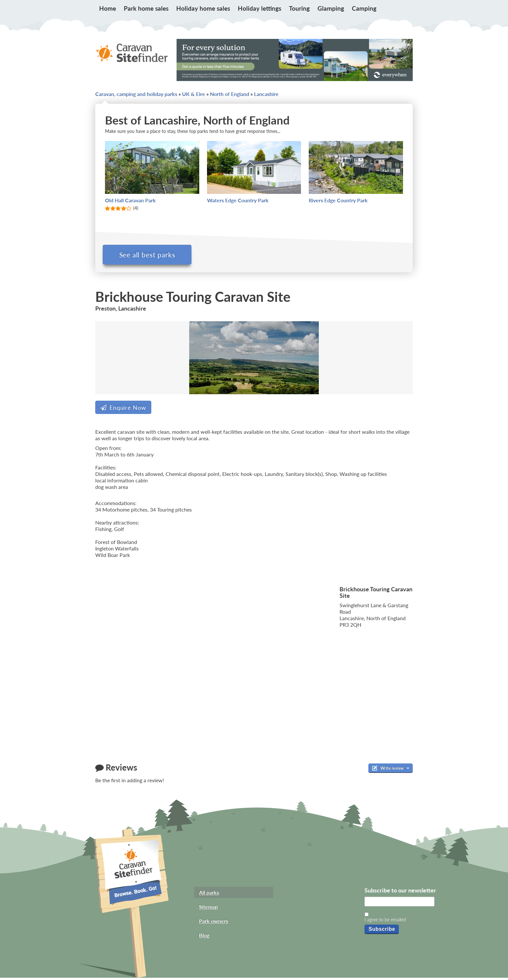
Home (108, 8)
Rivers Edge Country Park (338, 200)
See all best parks (150, 255)
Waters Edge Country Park (238, 200)
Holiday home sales (203, 8)
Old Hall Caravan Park (130, 200)
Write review (391, 770)
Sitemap (208, 909)
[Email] (399, 904)
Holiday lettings (260, 8)
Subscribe (382, 931)
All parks (209, 895)
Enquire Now (123, 409)
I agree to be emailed (385, 921)
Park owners (214, 923)
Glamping (331, 8)
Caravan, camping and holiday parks (136, 94)
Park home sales (146, 8)
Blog (204, 937)
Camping (364, 8)
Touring (299, 8)
